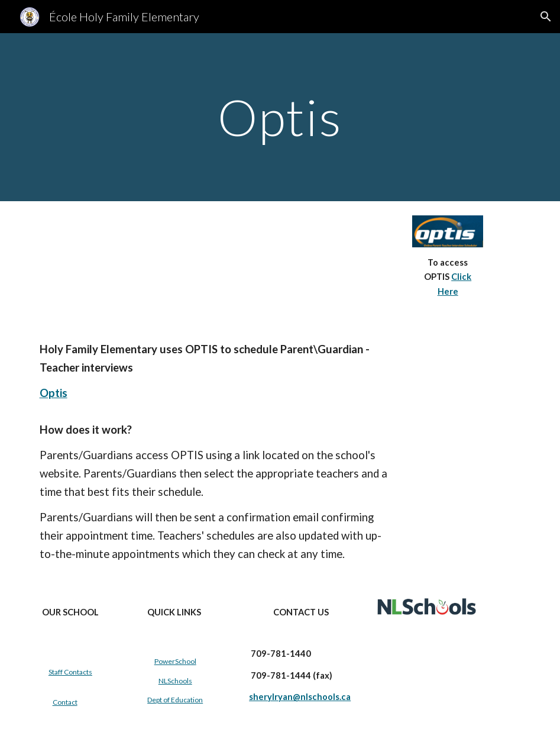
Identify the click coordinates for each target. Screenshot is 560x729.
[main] (280, 117)
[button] (546, 17)
